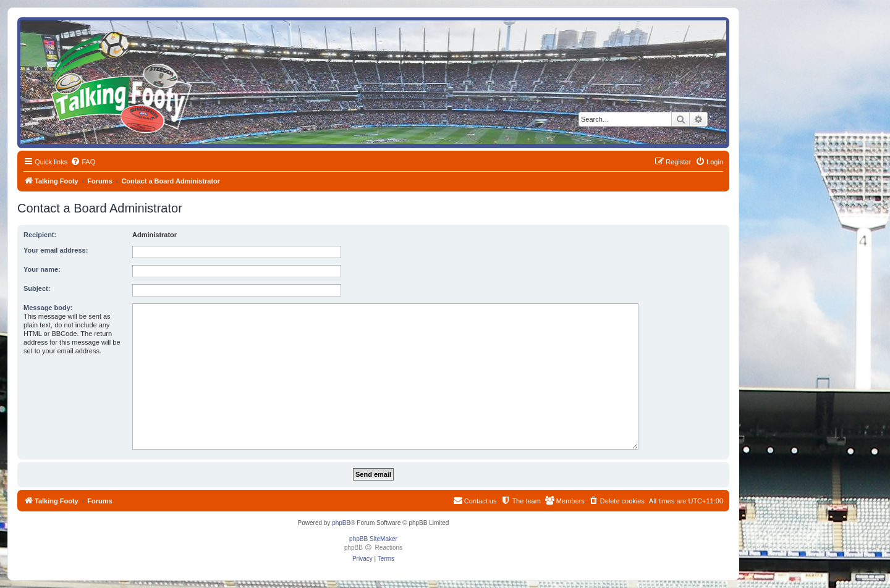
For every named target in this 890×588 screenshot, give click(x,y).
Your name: (42, 269)
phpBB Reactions (373, 548)
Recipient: (40, 235)
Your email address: (56, 250)
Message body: (48, 308)
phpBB (341, 523)
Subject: (37, 288)
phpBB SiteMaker (373, 539)
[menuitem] (83, 162)
